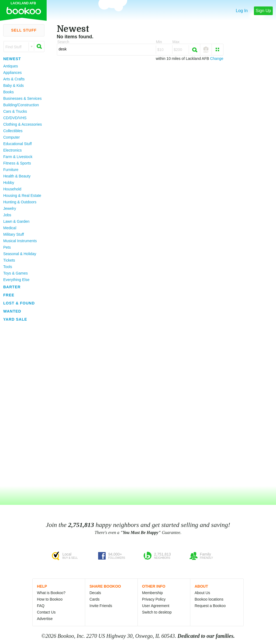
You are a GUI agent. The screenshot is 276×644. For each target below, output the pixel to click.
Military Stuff (14, 234)
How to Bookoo (50, 599)
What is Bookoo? (51, 593)
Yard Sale (15, 319)
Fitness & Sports (17, 163)
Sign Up (263, 11)
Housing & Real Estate (22, 196)
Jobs (7, 215)
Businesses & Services (22, 98)
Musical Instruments (20, 241)
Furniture (11, 170)
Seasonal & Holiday (20, 254)
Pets (7, 247)
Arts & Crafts (14, 79)
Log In (242, 11)
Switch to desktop (157, 612)
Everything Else (16, 280)
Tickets (9, 260)
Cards (94, 599)
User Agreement (156, 606)
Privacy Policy (154, 599)
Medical (10, 228)
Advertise (45, 619)
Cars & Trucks (15, 111)
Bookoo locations (209, 599)
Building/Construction (21, 105)
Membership (152, 593)
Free (9, 295)
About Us (202, 593)
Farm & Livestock (18, 157)
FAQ (41, 606)
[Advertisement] (22, 404)
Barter (12, 287)
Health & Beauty (17, 176)
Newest (12, 59)
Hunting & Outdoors (20, 202)
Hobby (9, 183)
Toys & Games (15, 273)
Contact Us (46, 612)
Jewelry (10, 208)
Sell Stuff (24, 30)
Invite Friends (101, 606)
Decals (95, 593)
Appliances (13, 73)
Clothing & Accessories (23, 124)
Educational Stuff (18, 144)
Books (8, 92)
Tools (8, 267)
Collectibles (13, 131)
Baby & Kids (13, 85)
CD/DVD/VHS (15, 118)
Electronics (12, 150)
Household (12, 189)
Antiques (11, 66)
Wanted (12, 311)
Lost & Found (19, 303)
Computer (11, 137)
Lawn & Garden (16, 221)
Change (217, 59)
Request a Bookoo (210, 606)
